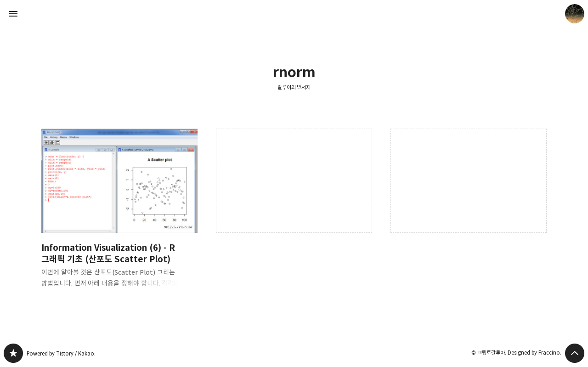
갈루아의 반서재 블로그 (13, 353)
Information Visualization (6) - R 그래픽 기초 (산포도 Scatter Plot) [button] (119, 216)
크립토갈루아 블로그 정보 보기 (575, 14)
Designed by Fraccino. (534, 353)
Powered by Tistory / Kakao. (61, 353)
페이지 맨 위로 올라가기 (575, 353)
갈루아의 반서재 (294, 87)
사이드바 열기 (13, 14)
